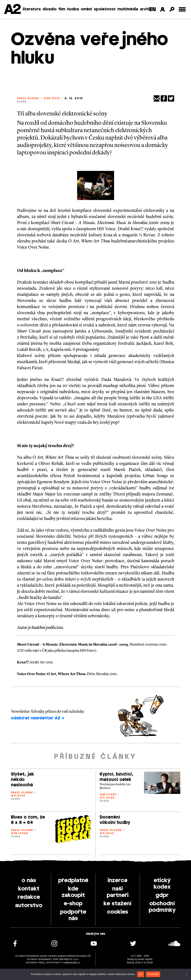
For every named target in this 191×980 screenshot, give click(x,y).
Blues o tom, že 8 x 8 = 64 (28, 820)
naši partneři (118, 892)
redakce (29, 897)
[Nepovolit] (186, 974)
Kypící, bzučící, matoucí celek (116, 777)
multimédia (128, 9)
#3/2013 (107, 833)
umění (86, 9)
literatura (32, 9)
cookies (118, 912)
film (62, 9)
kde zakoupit (73, 892)
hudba (73, 9)
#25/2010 (52, 99)
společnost (105, 9)
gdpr (162, 895)
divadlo (50, 9)
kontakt (29, 889)
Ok (141, 974)
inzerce (118, 880)
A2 (12, 10)
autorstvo (29, 905)
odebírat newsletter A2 (38, 718)
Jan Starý (108, 795)
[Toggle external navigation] (182, 9)
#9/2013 (18, 796)
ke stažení (118, 904)
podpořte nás (73, 915)
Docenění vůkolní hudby (115, 820)
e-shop (73, 904)
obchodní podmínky (162, 907)
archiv (146, 9)
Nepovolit (153, 974)
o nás (29, 880)
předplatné (73, 880)
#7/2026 (107, 798)
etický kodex (162, 884)
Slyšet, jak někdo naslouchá (22, 780)
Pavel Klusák (28, 99)
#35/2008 (20, 833)
